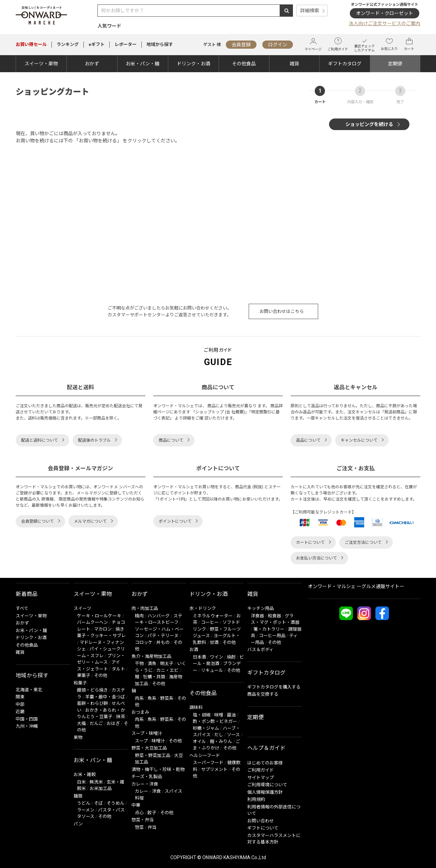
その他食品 (244, 64)
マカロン (103, 629)
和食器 (274, 616)
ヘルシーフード (205, 755)
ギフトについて (263, 828)
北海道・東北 (29, 690)
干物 (139, 664)
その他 (101, 675)
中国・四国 (27, 719)
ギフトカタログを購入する (274, 687)
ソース (233, 735)
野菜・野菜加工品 (153, 755)
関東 (20, 697)
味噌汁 (158, 741)
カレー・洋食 (145, 784)
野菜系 (167, 698)
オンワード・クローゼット (385, 13)
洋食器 (257, 616)
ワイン (216, 657)
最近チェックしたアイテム (364, 44)
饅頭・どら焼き (92, 690)
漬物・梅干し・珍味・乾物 (158, 769)
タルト (118, 669)
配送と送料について (40, 440)
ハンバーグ (159, 616)
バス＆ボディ (260, 650)
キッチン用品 (261, 608)
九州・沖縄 (27, 726)
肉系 (139, 698)
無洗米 (96, 782)
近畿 (20, 712)
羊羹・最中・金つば (105, 697)
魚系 (152, 698)
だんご (96, 723)
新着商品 (27, 594)
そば (98, 803)
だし (219, 735)
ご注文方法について (363, 542)
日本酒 (199, 657)
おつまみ (140, 712)
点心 (139, 813)
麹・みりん (221, 741)
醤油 (231, 715)
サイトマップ (261, 778)
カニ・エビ (167, 670)
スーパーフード (208, 763)
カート (409, 44)
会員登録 (241, 45)
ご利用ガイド (338, 44)
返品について (308, 440)
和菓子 (80, 683)
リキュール (212, 670)
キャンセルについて (359, 440)
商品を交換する (263, 694)
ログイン (278, 45)
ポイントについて (175, 521)
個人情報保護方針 (265, 792)
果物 (78, 737)
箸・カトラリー (269, 629)
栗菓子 (84, 675)
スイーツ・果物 (41, 64)
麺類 (78, 796)
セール (31, 44)
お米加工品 (101, 788)
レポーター (126, 44)
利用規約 (256, 799)
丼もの (163, 642)
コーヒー (210, 622)
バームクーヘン (92, 622)
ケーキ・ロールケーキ (99, 616)
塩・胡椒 (202, 715)
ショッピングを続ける (369, 124)
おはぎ (113, 723)
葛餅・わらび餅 (92, 703)
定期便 (395, 64)
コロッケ (144, 642)
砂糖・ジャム (206, 728)
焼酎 (231, 657)
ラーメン (86, 810)
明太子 (167, 664)
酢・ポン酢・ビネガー (215, 721)
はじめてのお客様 (265, 763)
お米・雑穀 (85, 775)
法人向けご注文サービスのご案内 (385, 23)
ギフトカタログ (345, 64)
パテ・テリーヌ (163, 636)
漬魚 (152, 664)
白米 (81, 782)
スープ (141, 741)
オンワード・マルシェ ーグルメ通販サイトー (356, 586)
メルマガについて (90, 521)
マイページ (313, 44)
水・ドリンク (203, 608)
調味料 (196, 707)
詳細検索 (310, 11)
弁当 (152, 827)
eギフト (97, 44)
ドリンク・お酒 (193, 64)
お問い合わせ (261, 821)
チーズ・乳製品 (147, 777)
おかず (92, 64)
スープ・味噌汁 (147, 733)
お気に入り (389, 44)
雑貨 (294, 64)
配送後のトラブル (94, 440)
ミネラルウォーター (213, 616)
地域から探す (160, 44)
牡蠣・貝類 (154, 677)
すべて (22, 608)
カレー (142, 791)
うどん (84, 803)
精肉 (139, 616)
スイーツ (82, 608)
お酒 (194, 650)
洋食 (156, 791)
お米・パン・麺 (143, 64)
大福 (81, 723)
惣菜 (139, 827)
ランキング (68, 44)
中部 (20, 704)
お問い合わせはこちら (282, 311)
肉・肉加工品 (145, 608)
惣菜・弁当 (143, 820)
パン (78, 824)
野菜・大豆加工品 (149, 748)
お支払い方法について (316, 558)
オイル (199, 741)
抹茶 (121, 717)
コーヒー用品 (272, 636)
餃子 (152, 813)
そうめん (115, 803)
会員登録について (37, 521)
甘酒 (214, 642)
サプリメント (214, 769)
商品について (171, 440)
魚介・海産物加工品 (151, 656)
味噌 (219, 715)
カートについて (310, 542)
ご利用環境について (267, 785)
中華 (136, 805)
